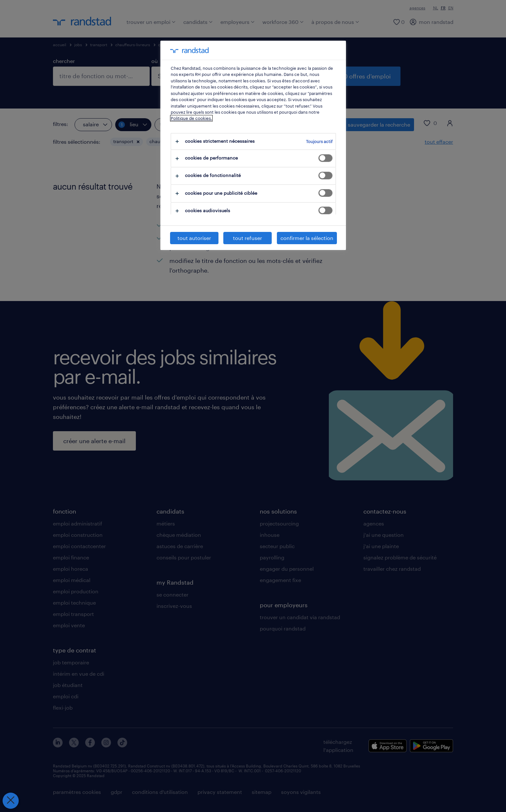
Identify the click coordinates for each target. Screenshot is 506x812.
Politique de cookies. (191, 118)
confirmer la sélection (307, 238)
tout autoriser (194, 238)
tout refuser (248, 238)
